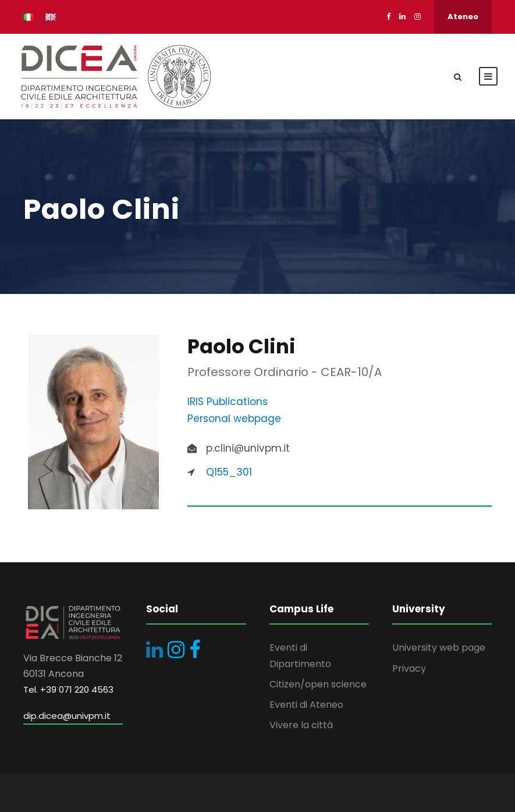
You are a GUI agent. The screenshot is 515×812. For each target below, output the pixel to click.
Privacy (409, 669)
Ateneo (463, 17)
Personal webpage (234, 419)
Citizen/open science (318, 684)
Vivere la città (301, 725)
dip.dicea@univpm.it (67, 716)
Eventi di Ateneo (306, 705)
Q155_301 (229, 472)
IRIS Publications (228, 402)
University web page (439, 648)
